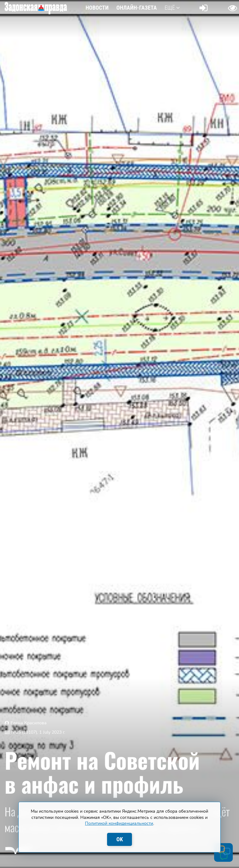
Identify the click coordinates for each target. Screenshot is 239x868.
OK (120, 839)
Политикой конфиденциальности (119, 823)
